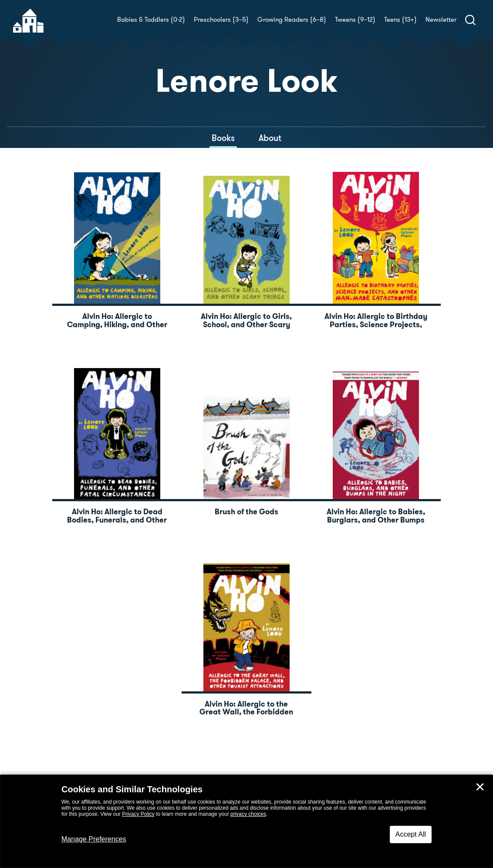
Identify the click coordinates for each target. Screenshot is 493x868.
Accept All (411, 834)
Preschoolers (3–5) (221, 20)
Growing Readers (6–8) (292, 20)
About (270, 138)
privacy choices (248, 814)
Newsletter (441, 20)
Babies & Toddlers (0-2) (151, 20)
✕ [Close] (480, 787)
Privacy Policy (138, 814)
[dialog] (246, 821)
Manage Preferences (94, 839)
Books (223, 138)
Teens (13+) (400, 20)
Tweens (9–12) (355, 20)
